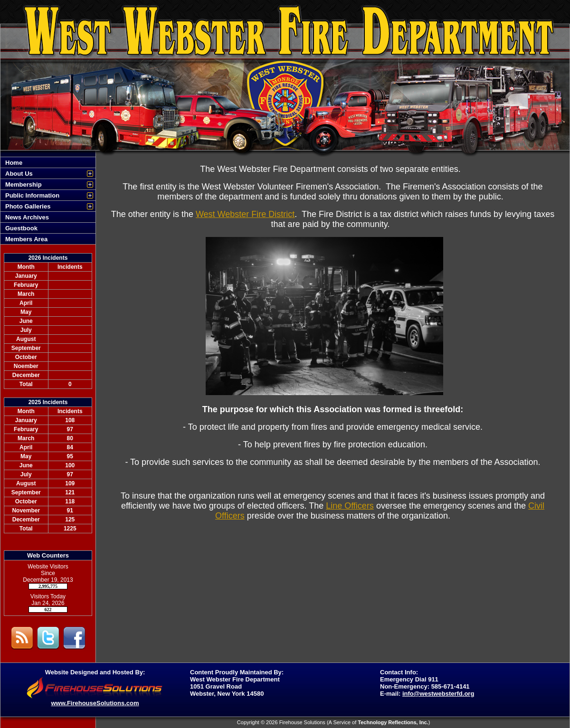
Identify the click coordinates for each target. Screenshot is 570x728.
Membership (24, 184)
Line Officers (350, 506)
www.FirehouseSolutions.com (95, 703)
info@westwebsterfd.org (438, 694)
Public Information (32, 195)
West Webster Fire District (245, 214)
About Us (19, 174)
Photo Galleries (28, 206)
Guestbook (21, 228)
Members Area (26, 239)
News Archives (27, 217)
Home (14, 163)
